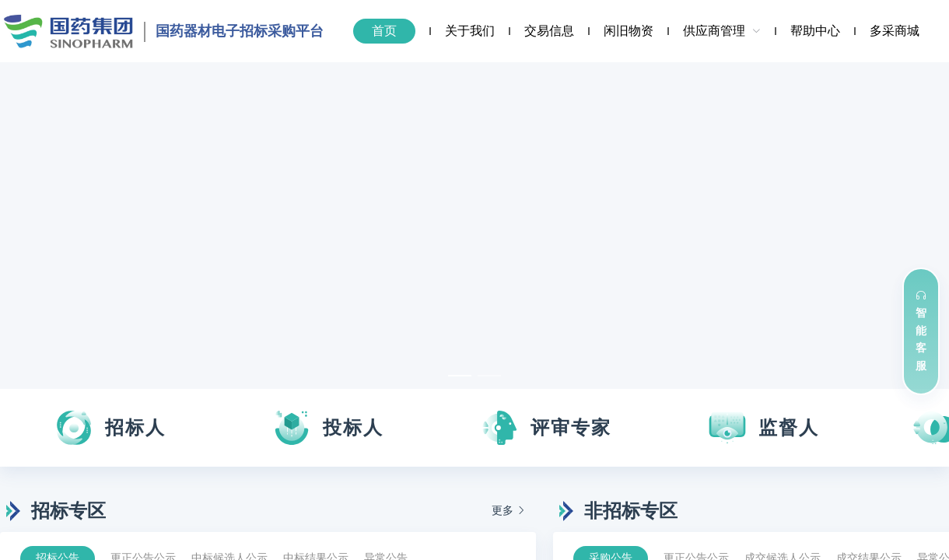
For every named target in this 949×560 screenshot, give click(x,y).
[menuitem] (385, 31)
